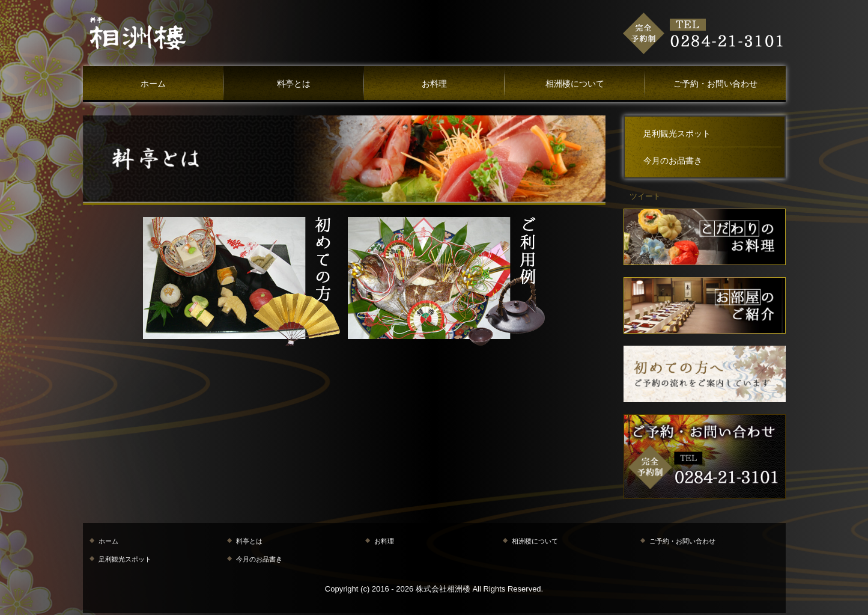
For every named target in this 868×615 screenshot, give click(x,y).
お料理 (434, 84)
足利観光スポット (677, 134)
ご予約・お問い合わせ (715, 84)
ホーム (153, 84)
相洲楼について (575, 84)
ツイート (645, 196)
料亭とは (294, 84)
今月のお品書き (673, 161)
